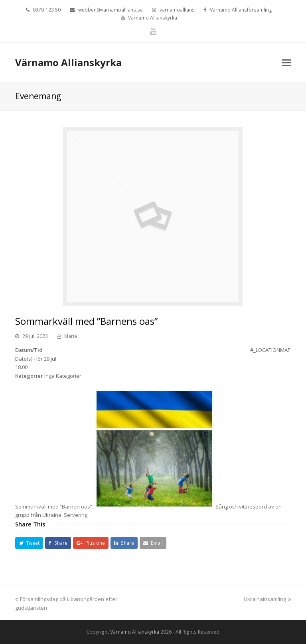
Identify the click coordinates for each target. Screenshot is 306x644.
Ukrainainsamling (267, 599)
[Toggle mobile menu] (286, 62)
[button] (29, 543)
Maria (71, 336)
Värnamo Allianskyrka (68, 62)
